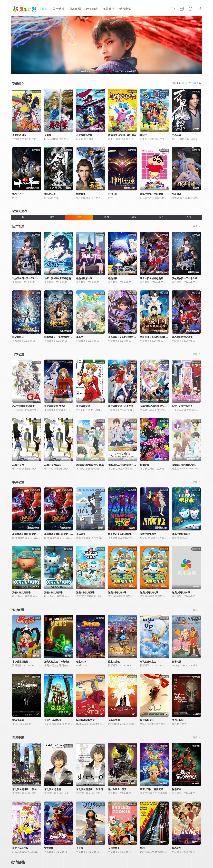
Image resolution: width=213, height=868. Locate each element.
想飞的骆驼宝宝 (148, 662)
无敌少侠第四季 (148, 534)
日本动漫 (75, 9)
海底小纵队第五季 (85, 593)
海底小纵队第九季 (181, 534)
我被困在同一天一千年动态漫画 (188, 278)
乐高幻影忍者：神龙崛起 (57, 662)
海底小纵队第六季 (117, 593)
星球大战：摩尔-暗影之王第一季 (61, 534)
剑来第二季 (50, 194)
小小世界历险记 (20, 662)
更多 (197, 226)
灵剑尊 (48, 135)
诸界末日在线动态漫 (182, 337)
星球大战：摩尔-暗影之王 (25, 534)
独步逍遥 (177, 194)
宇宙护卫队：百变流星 (152, 789)
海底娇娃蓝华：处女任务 (121, 406)
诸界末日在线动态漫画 (152, 278)
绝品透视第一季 (84, 278)
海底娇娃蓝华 (83, 406)
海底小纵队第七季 (149, 593)
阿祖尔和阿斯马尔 (85, 720)
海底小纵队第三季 (21, 593)
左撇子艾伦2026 (53, 465)
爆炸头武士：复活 (117, 789)
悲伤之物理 (178, 720)
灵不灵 (80, 337)
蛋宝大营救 (114, 662)
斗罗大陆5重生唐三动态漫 (58, 278)
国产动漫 (58, 9)
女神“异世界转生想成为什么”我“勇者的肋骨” (163, 406)
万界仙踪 (177, 135)
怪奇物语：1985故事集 (120, 534)
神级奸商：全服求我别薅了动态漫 (157, 337)
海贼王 (144, 135)
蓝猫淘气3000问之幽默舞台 (122, 135)
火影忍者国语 (19, 135)
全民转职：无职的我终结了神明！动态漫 (129, 337)
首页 (45, 9)
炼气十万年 (18, 194)
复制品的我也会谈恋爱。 (185, 465)
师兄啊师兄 (18, 337)
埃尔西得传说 (147, 720)
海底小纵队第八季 (181, 593)
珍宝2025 (81, 662)
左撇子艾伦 (18, 465)
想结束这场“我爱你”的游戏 (90, 465)
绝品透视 (113, 278)
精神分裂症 (18, 720)
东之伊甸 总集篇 (53, 789)
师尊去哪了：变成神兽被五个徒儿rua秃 (64, 337)
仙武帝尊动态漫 (84, 135)
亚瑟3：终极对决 (53, 720)
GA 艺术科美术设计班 (23, 406)
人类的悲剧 (114, 720)
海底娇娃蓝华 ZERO (55, 406)
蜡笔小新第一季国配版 (152, 194)
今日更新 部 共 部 (186, 83)
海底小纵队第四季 (53, 593)
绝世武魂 (81, 194)
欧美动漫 (92, 9)
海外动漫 (109, 9)
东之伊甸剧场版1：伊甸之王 (27, 789)
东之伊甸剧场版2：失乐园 (89, 789)
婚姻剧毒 (145, 465)
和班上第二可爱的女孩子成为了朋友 (126, 465)
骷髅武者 (177, 789)
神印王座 (113, 194)
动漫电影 (125, 9)
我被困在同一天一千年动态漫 (27, 278)
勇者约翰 (177, 662)
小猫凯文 (81, 534)
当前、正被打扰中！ (182, 406)
